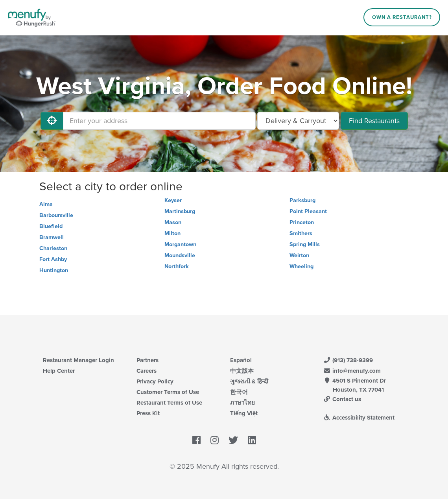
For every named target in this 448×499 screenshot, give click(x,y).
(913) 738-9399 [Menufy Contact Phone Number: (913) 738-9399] (348, 360)
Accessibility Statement (359, 418)
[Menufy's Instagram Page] (215, 441)
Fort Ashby (53, 259)
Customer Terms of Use (168, 392)
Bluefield (51, 226)
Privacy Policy (155, 381)
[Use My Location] (52, 121)
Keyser (173, 200)
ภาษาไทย (242, 403)
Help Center (59, 371)
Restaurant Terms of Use (169, 403)
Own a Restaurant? (402, 17)
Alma (46, 204)
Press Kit (148, 413)
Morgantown (180, 244)
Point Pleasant (308, 211)
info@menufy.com (352, 371)
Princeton (302, 222)
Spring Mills (305, 244)
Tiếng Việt (244, 413)
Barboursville (56, 215)
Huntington (54, 270)
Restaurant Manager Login (78, 360)
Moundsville (180, 255)
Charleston (53, 248)
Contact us (343, 399)
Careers (147, 371)
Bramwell (52, 237)
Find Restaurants (374, 121)
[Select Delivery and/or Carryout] (298, 121)
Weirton (299, 255)
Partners (147, 360)
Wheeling (301, 266)
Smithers (301, 233)
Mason (173, 222)
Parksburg (302, 200)
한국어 (239, 392)
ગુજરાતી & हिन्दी (249, 381)
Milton (172, 233)
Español (241, 360)
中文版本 (242, 371)
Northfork (177, 266)
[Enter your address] (159, 121)
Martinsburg (180, 211)
